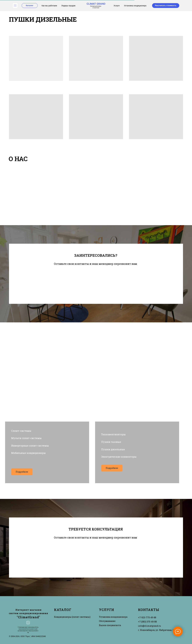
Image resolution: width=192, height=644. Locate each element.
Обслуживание (107, 621)
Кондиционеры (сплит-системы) (72, 617)
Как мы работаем (49, 6)
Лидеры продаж (68, 6)
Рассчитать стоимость (166, 5)
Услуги (117, 6)
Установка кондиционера (135, 6)
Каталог (30, 5)
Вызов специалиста (110, 625)
